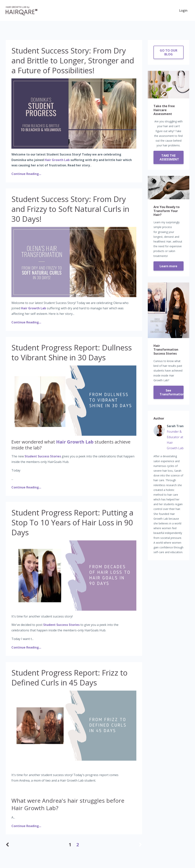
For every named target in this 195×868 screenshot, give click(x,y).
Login (183, 10)
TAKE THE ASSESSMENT (169, 157)
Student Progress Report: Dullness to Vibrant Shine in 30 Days (72, 352)
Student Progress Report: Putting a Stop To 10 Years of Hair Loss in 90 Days (72, 522)
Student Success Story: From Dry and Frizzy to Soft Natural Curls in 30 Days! (70, 209)
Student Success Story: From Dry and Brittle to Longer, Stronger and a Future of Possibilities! (73, 60)
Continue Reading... (26, 174)
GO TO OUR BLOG (169, 52)
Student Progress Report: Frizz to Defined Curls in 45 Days (70, 678)
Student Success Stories (43, 456)
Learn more (168, 266)
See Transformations (172, 392)
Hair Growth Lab (57, 160)
